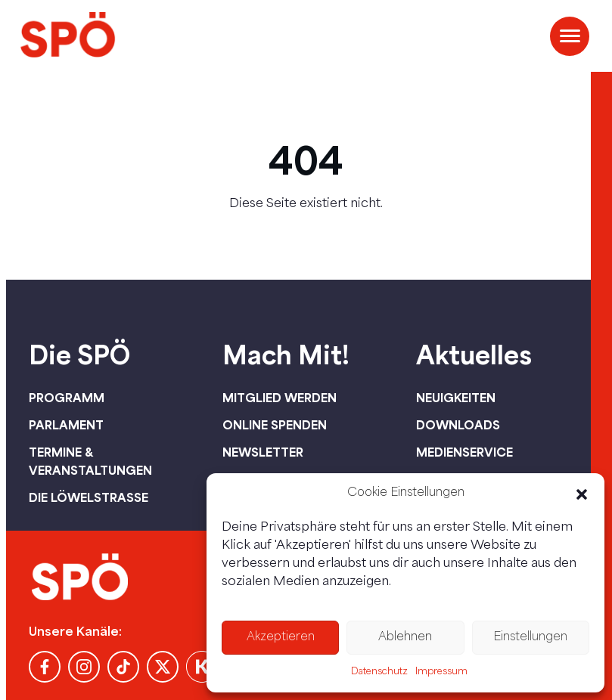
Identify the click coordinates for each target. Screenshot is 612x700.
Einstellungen (530, 638)
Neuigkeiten (456, 398)
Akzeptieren (281, 638)
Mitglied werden (280, 398)
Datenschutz (379, 672)
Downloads (458, 425)
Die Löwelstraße (89, 497)
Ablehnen (405, 638)
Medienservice (464, 452)
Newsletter (263, 452)
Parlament (66, 425)
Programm (67, 398)
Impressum (441, 672)
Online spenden (275, 425)
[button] (582, 494)
